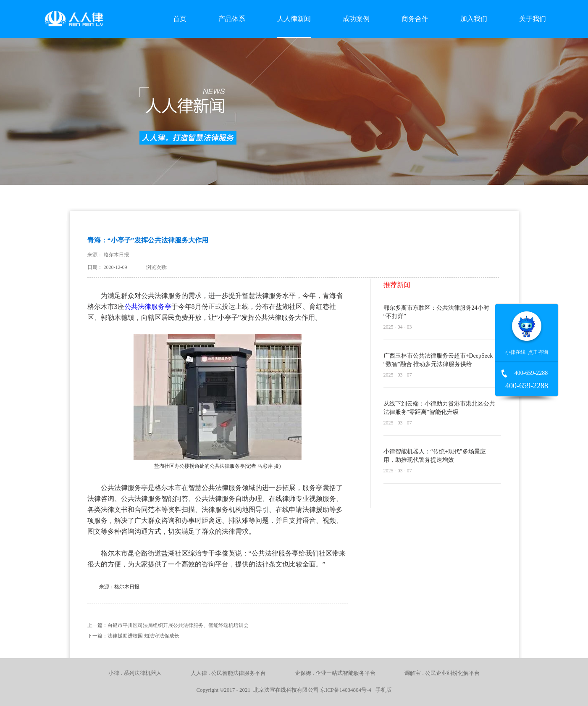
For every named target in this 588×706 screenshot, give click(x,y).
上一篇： (168, 625)
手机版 (382, 690)
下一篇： (133, 636)
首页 (180, 19)
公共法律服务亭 (148, 307)
